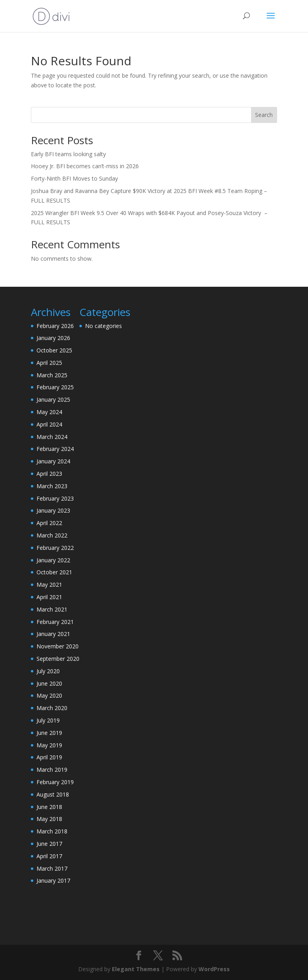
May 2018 (49, 819)
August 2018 (53, 794)
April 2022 (49, 523)
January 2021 (53, 634)
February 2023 (55, 498)
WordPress (214, 969)
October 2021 (54, 572)
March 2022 (52, 535)
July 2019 (48, 720)
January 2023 (53, 510)
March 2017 (52, 868)
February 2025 (55, 387)
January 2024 (53, 461)
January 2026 (53, 338)
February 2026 (55, 326)
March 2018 (52, 831)
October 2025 (54, 350)
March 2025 (52, 375)
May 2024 (49, 412)
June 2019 (49, 733)
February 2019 (55, 782)
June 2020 (49, 683)
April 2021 (49, 597)
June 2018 (49, 807)
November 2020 (58, 646)
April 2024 (49, 424)
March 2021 (52, 609)
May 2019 (49, 745)
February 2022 (55, 548)
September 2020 (58, 659)
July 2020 (48, 671)
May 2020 (49, 695)
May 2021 (49, 585)
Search (264, 115)
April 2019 (49, 757)
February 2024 (55, 449)
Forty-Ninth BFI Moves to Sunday (74, 178)
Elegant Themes (136, 969)
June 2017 (49, 844)
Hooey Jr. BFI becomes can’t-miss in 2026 (85, 166)
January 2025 (53, 399)
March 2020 (52, 708)
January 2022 (53, 560)
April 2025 (49, 363)
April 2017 (49, 856)
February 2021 (55, 622)
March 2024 (52, 437)
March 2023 (52, 486)
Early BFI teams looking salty (68, 154)
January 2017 (53, 880)
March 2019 (52, 770)
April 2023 (49, 474)
